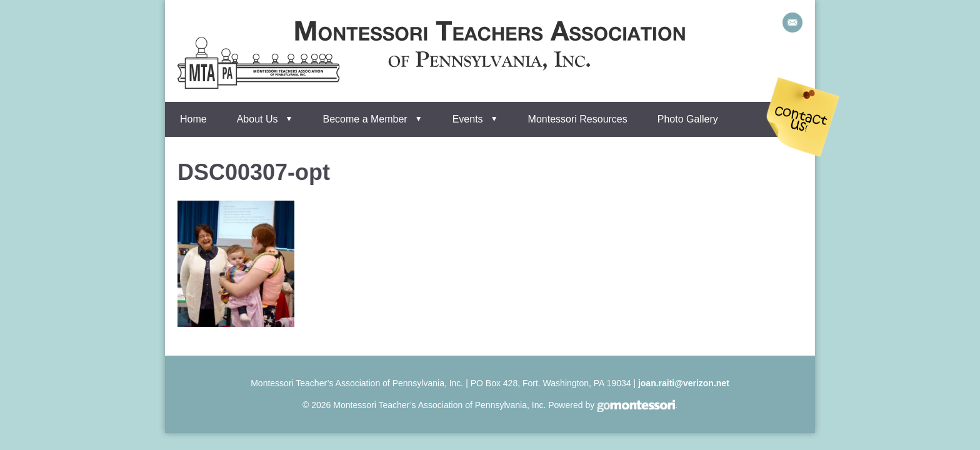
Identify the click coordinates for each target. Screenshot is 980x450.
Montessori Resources (578, 119)
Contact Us (803, 117)
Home (193, 119)
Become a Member (365, 119)
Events (468, 119)
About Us (257, 119)
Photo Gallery (688, 119)
